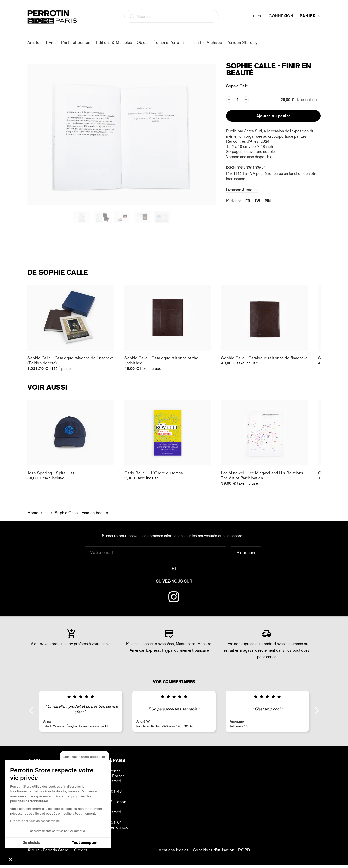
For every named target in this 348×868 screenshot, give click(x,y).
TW (257, 201)
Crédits (81, 850)
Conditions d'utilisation (214, 850)
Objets (143, 42)
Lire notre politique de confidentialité (35, 821)
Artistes (34, 42)
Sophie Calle (237, 86)
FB (248, 201)
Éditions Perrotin (169, 42)
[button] (11, 859)
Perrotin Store (56, 850)
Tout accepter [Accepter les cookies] (84, 843)
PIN (268, 201)
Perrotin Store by (242, 42)
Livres (51, 42)
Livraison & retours (242, 190)
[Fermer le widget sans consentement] (85, 757)
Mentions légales (173, 850)
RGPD (244, 850)
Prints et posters (76, 42)
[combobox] (172, 16)
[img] (81, 697)
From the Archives (206, 42)
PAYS (258, 16)
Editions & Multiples (114, 42)
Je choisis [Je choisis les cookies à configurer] (31, 843)
